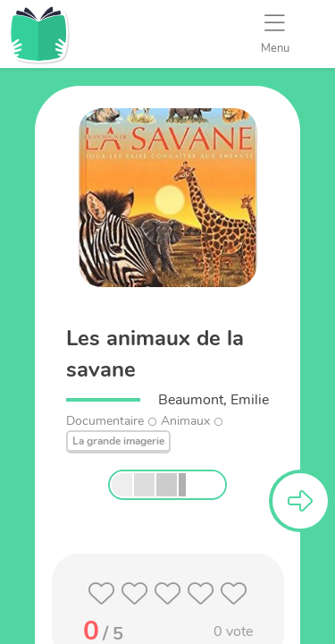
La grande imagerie (118, 441)
